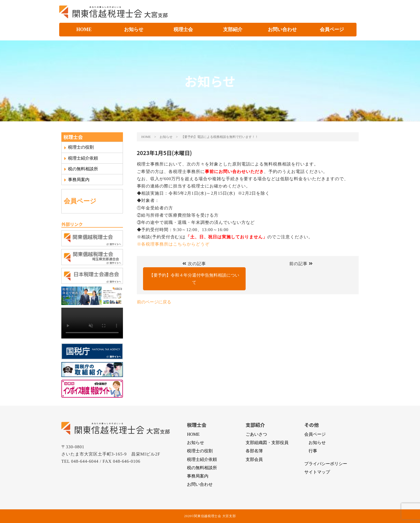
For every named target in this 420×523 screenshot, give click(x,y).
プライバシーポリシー (326, 464)
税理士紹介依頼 (81, 158)
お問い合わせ (282, 29)
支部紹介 (233, 29)
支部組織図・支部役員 (267, 443)
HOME (84, 29)
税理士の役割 (79, 147)
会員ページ (332, 29)
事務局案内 (77, 180)
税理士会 (183, 29)
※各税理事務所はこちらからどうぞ (173, 244)
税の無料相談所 (81, 169)
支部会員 (254, 459)
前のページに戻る (154, 302)
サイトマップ (317, 472)
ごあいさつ (256, 434)
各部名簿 (254, 451)
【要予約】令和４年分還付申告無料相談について (194, 279)
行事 (313, 451)
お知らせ (134, 29)
